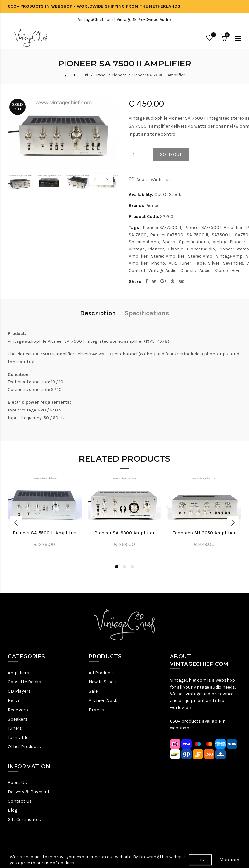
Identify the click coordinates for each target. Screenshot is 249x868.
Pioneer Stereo (234, 249)
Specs (169, 242)
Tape (200, 263)
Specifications (194, 242)
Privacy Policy (89, 857)
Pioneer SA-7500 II (162, 228)
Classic (175, 249)
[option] (20, 182)
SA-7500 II (197, 235)
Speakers (18, 719)
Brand (100, 75)
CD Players (19, 691)
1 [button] (117, 567)
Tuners (15, 728)
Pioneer (119, 75)
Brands (97, 710)
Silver (214, 263)
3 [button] (132, 567)
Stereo (221, 270)
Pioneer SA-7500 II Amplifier (158, 75)
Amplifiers (18, 673)
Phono (158, 263)
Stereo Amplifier (168, 256)
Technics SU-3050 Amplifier (204, 533)
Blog (12, 810)
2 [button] (124, 567)
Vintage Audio (163, 270)
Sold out (171, 154)
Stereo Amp (200, 256)
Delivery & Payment (29, 792)
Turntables (19, 738)
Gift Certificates (24, 820)
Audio (205, 270)
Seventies (233, 263)
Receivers (18, 710)
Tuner (185, 263)
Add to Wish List (153, 180)
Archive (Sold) (103, 700)
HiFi (235, 270)
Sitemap (63, 857)
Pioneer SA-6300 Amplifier (124, 533)
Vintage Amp (229, 256)
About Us (17, 783)
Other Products (24, 747)
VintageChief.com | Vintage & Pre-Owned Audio (124, 20)
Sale (93, 691)
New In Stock (102, 682)
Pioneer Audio (201, 249)
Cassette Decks (24, 682)
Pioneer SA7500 (167, 235)
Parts (14, 700)
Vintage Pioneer (229, 242)
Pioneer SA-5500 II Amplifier (45, 533)
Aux (172, 263)
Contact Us (20, 801)
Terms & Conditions (128, 857)
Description (98, 313)
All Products (102, 673)
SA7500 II (222, 235)
